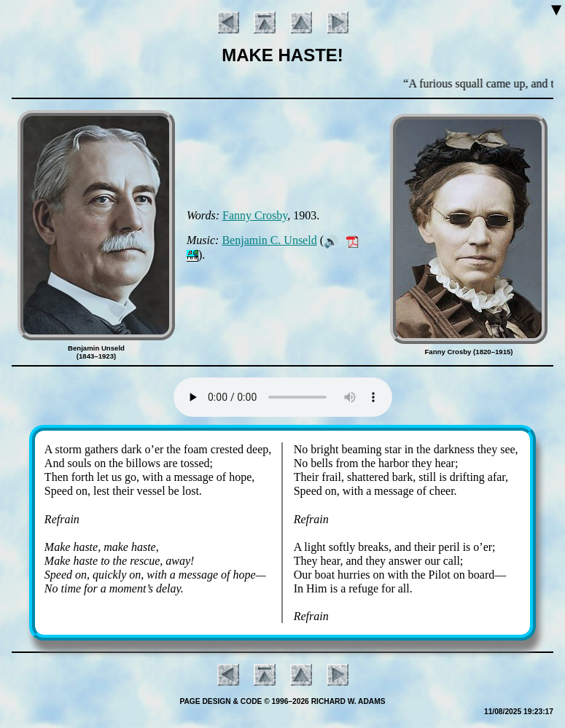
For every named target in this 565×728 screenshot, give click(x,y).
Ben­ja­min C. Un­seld (269, 240)
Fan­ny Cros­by (255, 215)
